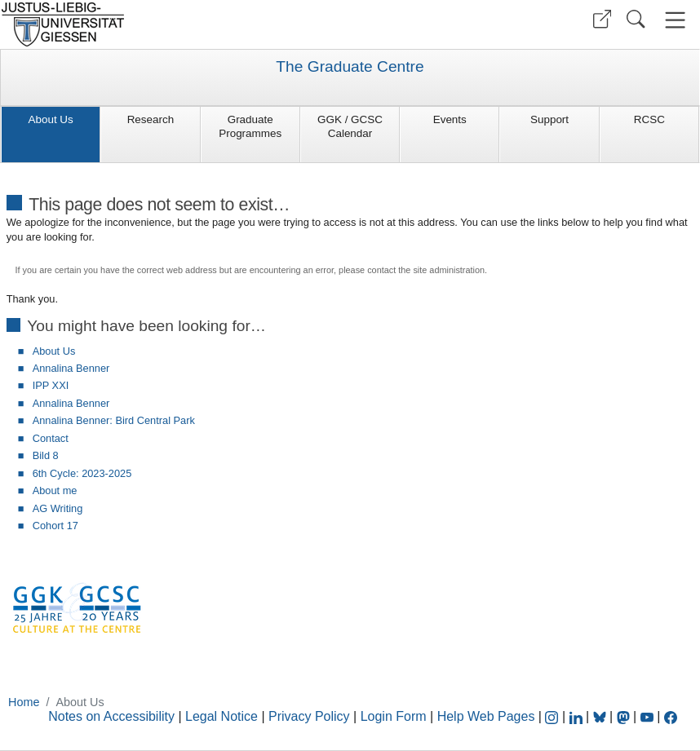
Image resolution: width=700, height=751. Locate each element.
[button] (602, 19)
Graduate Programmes (250, 126)
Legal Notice (222, 716)
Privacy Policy (309, 716)
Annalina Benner (71, 368)
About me (55, 490)
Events (450, 119)
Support (549, 119)
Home (24, 702)
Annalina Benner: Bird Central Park (114, 420)
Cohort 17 (55, 526)
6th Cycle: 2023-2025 (82, 473)
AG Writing (58, 508)
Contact (51, 438)
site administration (449, 270)
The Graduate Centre (350, 67)
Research (151, 119)
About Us (51, 119)
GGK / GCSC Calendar (350, 126)
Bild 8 (46, 455)
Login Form (394, 716)
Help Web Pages (486, 716)
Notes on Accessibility (113, 716)
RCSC (649, 119)
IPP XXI (51, 385)
